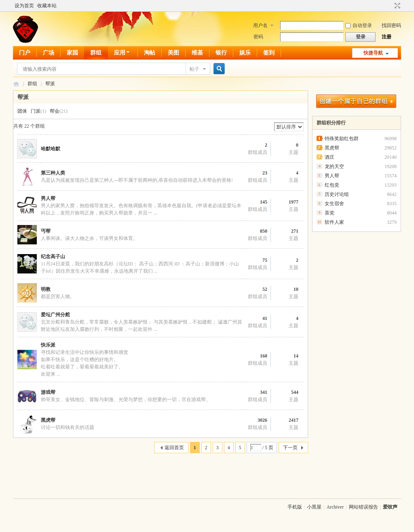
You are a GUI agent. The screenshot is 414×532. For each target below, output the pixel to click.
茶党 (330, 213)
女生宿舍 (334, 204)
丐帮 (46, 231)
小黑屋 (314, 507)
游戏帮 (48, 392)
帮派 (50, 84)
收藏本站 (47, 6)
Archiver (335, 507)
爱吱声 (16, 84)
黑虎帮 (48, 420)
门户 (25, 53)
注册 (387, 37)
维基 (197, 53)
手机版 (295, 507)
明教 (46, 289)
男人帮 (48, 198)
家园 (72, 53)
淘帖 (150, 53)
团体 (22, 111)
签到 (269, 53)
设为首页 (24, 6)
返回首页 (174, 448)
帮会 (55, 111)
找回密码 (391, 25)
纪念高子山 (53, 257)
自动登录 (359, 25)
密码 (258, 37)
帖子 (194, 69)
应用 (123, 53)
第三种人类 (53, 173)
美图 (173, 53)
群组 (96, 53)
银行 (221, 53)
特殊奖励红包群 (342, 139)
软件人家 (334, 222)
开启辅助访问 (390, 6)
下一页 (290, 448)
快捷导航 (373, 53)
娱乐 (245, 53)
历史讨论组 (337, 194)
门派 (36, 111)
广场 (49, 53)
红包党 (332, 185)
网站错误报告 (363, 507)
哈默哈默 (51, 149)
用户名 (260, 25)
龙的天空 (334, 166)
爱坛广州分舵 (55, 315)
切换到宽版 (396, 6)
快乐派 (48, 345)
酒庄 (330, 157)
